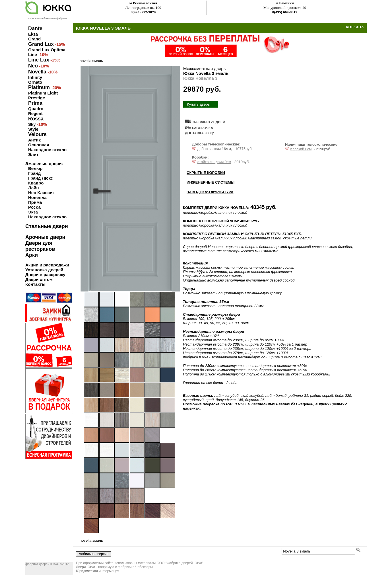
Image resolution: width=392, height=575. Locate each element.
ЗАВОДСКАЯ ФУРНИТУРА (210, 192)
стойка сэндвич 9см (214, 162)
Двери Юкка (85, 567)
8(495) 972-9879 (143, 12)
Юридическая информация (98, 571)
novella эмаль (91, 61)
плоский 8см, (302, 149)
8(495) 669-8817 (285, 12)
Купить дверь (198, 104)
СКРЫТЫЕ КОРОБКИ (206, 173)
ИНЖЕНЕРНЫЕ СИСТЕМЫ (211, 182)
